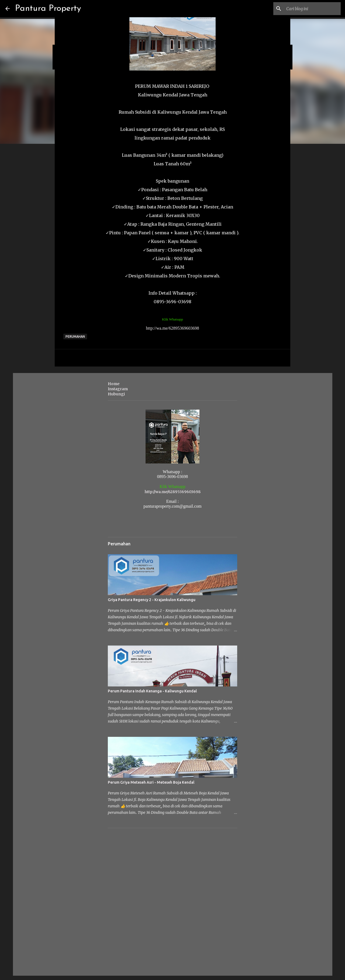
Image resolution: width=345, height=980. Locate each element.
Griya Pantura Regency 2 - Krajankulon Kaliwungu (152, 600)
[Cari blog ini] (312, 9)
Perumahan (75, 336)
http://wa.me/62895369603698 (173, 328)
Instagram (118, 389)
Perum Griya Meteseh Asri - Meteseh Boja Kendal (151, 782)
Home (114, 384)
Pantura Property (48, 9)
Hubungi (116, 394)
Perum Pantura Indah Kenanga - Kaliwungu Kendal (152, 691)
